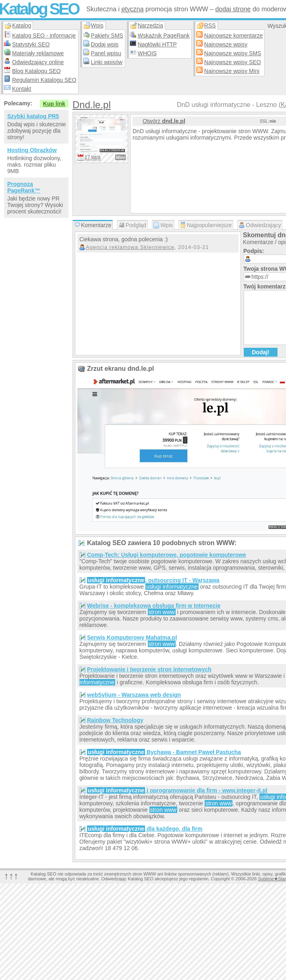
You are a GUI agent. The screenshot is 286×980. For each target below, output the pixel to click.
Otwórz (164, 121)
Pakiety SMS (107, 36)
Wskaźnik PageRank (164, 36)
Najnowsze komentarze (234, 36)
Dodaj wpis (105, 44)
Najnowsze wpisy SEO (233, 62)
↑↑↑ (11, 876)
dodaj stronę (233, 9)
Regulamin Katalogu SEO (44, 80)
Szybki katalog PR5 (33, 116)
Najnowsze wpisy (226, 44)
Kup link (54, 104)
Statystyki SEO (31, 44)
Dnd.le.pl (92, 105)
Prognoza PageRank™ (24, 187)
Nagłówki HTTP (157, 44)
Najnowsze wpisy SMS (233, 53)
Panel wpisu (106, 53)
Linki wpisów (107, 62)
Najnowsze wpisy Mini (232, 71)
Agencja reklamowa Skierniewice (130, 247)
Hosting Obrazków (32, 150)
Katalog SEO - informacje (44, 36)
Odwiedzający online (38, 62)
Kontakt (22, 89)
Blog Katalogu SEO (36, 71)
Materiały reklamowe (38, 53)
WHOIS (147, 53)
